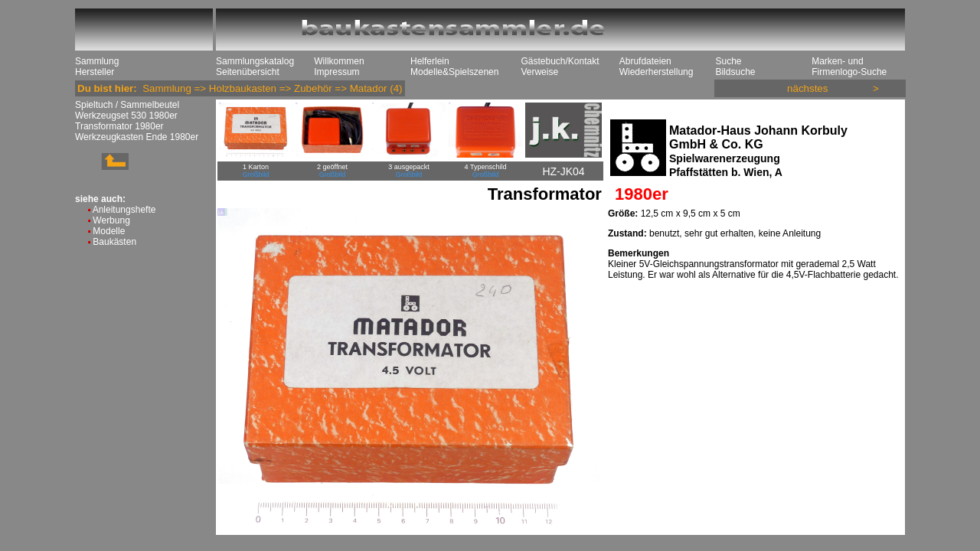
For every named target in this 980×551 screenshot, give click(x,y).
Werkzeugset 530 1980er (126, 116)
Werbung (111, 220)
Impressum (336, 72)
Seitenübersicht (248, 72)
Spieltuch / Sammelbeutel (127, 105)
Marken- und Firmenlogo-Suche (849, 67)
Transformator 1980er (119, 126)
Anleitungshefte (124, 210)
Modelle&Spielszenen (454, 72)
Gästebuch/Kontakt (560, 61)
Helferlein (430, 61)
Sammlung (97, 61)
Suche (728, 61)
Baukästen (114, 242)
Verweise (539, 72)
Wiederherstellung (657, 72)
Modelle (109, 231)
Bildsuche (735, 72)
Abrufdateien (645, 61)
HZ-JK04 (563, 171)
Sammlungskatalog (255, 61)
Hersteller (95, 72)
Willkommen (339, 61)
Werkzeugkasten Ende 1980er (137, 137)
